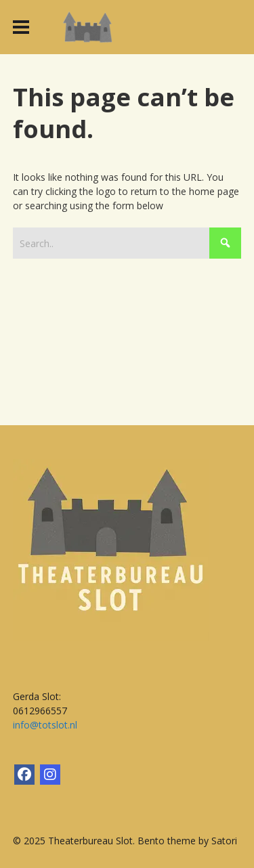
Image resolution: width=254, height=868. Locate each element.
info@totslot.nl (45, 725)
